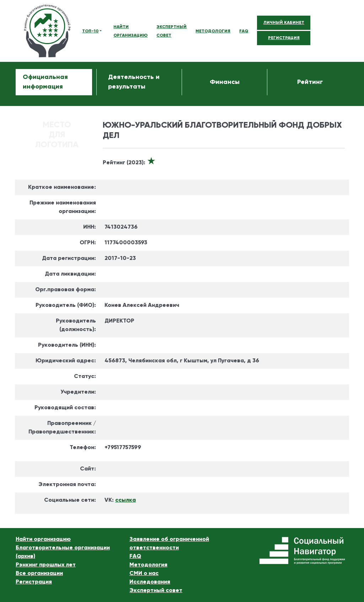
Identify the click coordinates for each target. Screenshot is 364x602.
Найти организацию (43, 539)
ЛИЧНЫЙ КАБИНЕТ (284, 23)
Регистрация (34, 582)
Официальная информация (45, 82)
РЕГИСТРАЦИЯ (284, 38)
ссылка (125, 500)
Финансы (225, 82)
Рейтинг (310, 82)
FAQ (244, 31)
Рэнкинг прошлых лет (46, 565)
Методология (148, 565)
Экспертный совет (156, 591)
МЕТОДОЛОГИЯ (213, 31)
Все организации (39, 574)
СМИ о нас (144, 574)
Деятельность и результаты (134, 82)
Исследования (150, 582)
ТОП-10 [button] (90, 31)
